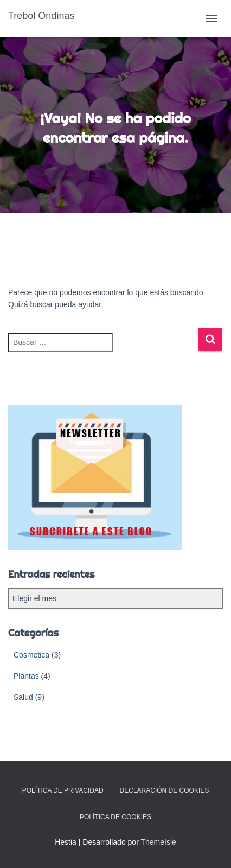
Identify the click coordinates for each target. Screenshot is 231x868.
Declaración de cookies (165, 790)
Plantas (26, 676)
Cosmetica (31, 655)
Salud (23, 697)
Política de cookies (116, 817)
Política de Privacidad (63, 790)
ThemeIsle (158, 842)
